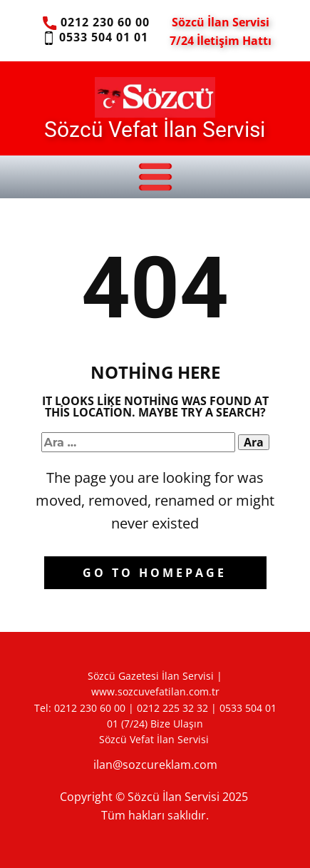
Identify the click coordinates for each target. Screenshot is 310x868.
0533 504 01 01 (95, 38)
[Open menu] (155, 177)
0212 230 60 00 (96, 23)
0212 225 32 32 (172, 708)
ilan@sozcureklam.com (155, 765)
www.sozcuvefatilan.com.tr (155, 691)
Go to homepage (155, 573)
